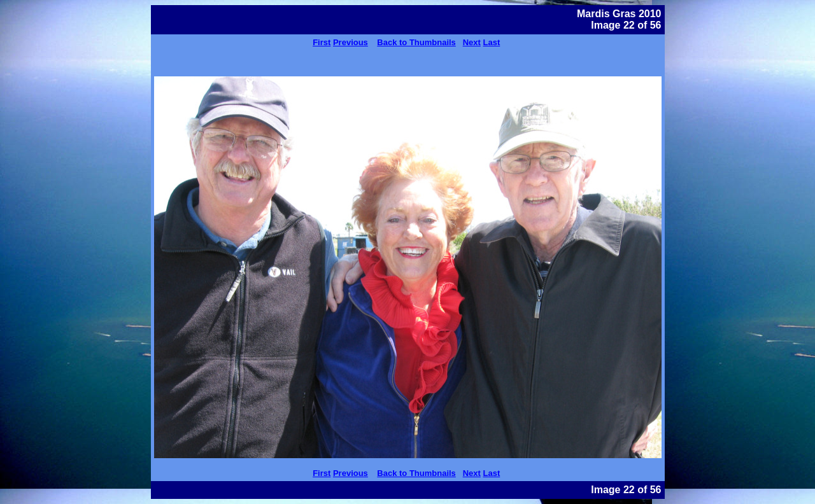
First (322, 42)
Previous (351, 42)
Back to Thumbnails (416, 42)
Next (472, 42)
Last (492, 42)
